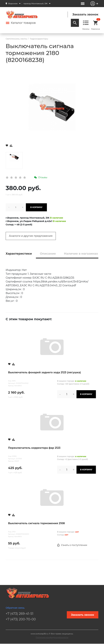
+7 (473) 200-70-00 (21, 619)
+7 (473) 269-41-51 (19, 614)
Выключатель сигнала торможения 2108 (36, 523)
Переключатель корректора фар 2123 (34, 448)
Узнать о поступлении (72, 545)
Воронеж (13, 3)
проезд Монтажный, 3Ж (36, 3)
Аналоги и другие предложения (31, 236)
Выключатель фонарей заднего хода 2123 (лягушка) (44, 372)
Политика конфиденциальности (52, 637)
